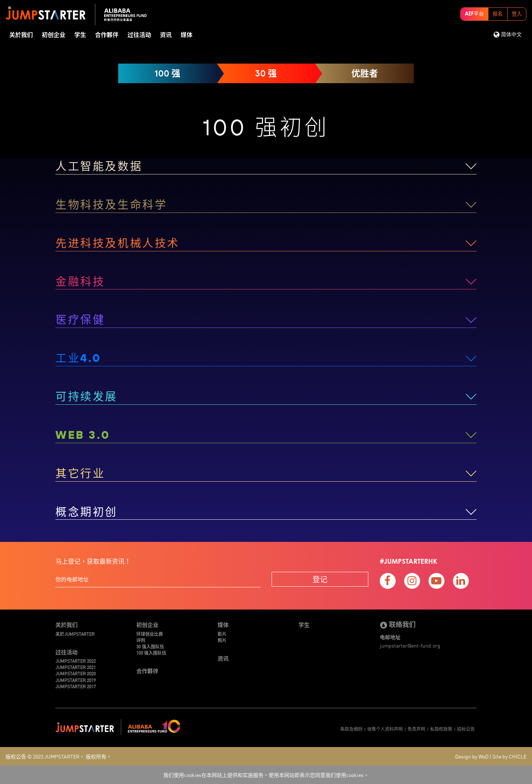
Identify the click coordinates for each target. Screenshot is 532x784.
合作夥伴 (107, 35)
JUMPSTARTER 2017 (76, 686)
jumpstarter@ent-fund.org (410, 645)
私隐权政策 (441, 729)
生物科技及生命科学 (111, 204)
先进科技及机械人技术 (117, 243)
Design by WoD (472, 756)
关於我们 (21, 35)
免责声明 (416, 729)
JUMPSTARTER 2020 (76, 673)
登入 (517, 14)
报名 (498, 14)
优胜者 (365, 73)
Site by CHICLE (509, 756)
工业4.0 (78, 358)
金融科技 (80, 281)
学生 (80, 35)
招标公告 (466, 729)
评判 (141, 640)
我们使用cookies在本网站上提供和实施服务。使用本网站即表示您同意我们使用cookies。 (266, 775)
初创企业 (54, 35)
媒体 (187, 35)
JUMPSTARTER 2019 (76, 680)
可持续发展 (86, 396)
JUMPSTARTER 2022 (76, 661)
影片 (222, 634)
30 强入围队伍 (150, 646)
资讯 (166, 35)
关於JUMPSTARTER (75, 634)
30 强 (266, 73)
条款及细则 (351, 729)
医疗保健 (80, 319)
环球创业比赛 (150, 634)
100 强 (167, 73)
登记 (320, 579)
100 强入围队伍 (151, 653)
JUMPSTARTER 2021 (76, 667)
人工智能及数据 (99, 166)
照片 (222, 640)
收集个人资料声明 (385, 729)
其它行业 (80, 473)
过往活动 (139, 35)
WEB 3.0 (83, 435)
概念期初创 (86, 512)
